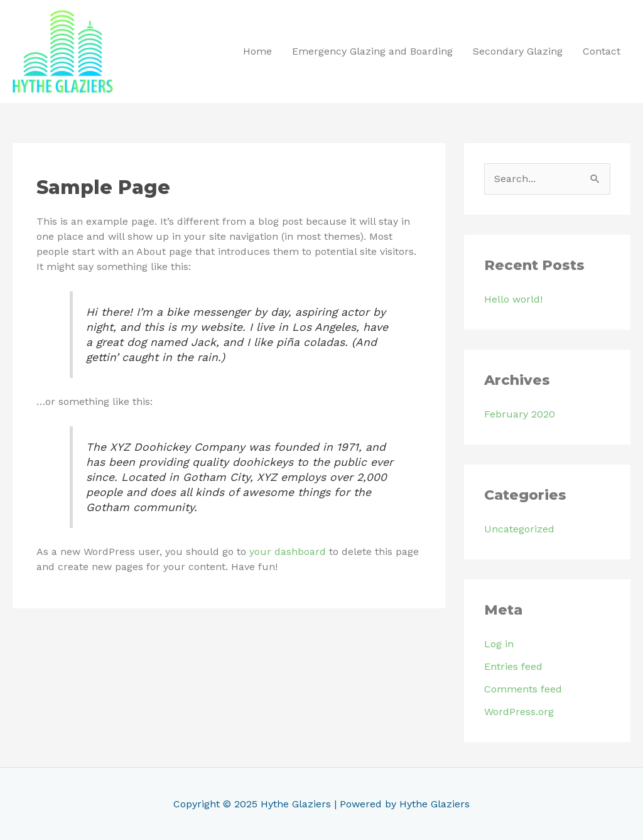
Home (257, 51)
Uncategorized (519, 529)
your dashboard (288, 552)
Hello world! (513, 299)
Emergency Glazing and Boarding (372, 51)
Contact (602, 51)
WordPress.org (519, 712)
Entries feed (513, 666)
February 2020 (520, 414)
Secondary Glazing (518, 51)
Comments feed (523, 689)
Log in (499, 644)
